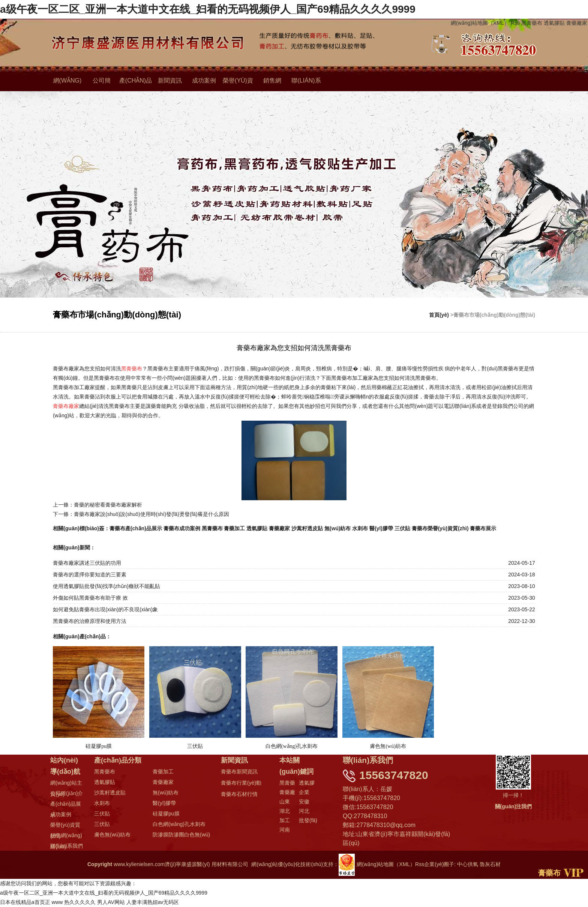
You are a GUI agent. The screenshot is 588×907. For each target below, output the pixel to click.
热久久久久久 (80, 902)
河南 (285, 830)
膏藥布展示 (484, 528)
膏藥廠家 (577, 23)
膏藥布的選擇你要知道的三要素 (90, 575)
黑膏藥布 (532, 23)
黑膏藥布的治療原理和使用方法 (90, 621)
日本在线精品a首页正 (25, 902)
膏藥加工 (235, 528)
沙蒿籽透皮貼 (307, 528)
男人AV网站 (111, 902)
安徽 (304, 802)
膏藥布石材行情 (239, 794)
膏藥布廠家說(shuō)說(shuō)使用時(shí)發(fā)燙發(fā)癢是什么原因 (152, 514)
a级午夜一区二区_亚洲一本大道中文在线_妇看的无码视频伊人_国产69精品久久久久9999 (208, 9)
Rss (515, 23)
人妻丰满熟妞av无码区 (153, 902)
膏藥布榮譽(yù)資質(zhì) (441, 528)
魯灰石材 (490, 864)
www (57, 902)
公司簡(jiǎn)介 (67, 793)
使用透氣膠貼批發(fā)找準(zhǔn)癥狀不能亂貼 (106, 586)
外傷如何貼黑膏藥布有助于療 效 (90, 598)
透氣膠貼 (554, 23)
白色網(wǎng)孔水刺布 (179, 824)
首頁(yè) (439, 315)
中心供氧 (468, 864)
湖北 (285, 811)
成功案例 (204, 81)
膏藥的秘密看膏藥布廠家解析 (108, 505)
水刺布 (360, 528)
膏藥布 (549, 873)
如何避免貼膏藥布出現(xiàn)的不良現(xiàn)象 (105, 609)
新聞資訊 (170, 81)
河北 (304, 811)
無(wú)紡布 (338, 528)
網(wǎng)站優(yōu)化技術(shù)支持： (303, 864)
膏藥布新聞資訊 (239, 772)
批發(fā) (308, 820)
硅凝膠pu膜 (166, 814)
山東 (285, 802)
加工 (285, 820)
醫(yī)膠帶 (382, 528)
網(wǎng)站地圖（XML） (480, 23)
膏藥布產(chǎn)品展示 (136, 528)
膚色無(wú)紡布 (112, 835)
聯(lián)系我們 (67, 846)
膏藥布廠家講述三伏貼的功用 (87, 563)
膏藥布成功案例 (182, 528)
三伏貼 (403, 528)
